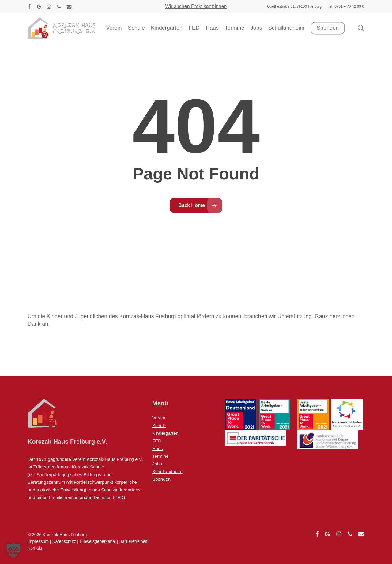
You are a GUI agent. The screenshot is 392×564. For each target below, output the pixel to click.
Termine (160, 456)
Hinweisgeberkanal (98, 541)
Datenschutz (64, 541)
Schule (159, 425)
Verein (159, 418)
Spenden (161, 479)
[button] (13, 551)
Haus (158, 448)
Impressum (38, 541)
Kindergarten (165, 433)
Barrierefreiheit (134, 541)
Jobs (157, 464)
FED (157, 441)
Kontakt (35, 548)
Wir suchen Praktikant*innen (196, 6)
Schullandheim (167, 471)
